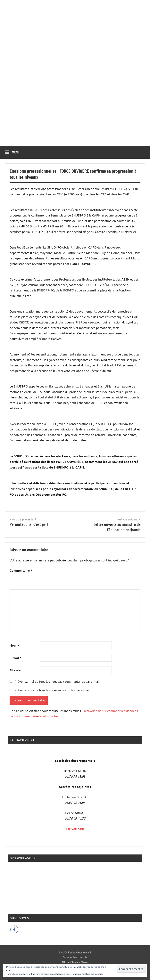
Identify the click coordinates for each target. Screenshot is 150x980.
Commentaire (21, 570)
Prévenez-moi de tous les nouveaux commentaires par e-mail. (57, 681)
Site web (16, 670)
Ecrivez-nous (75, 829)
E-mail (15, 658)
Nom (14, 645)
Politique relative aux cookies (87, 974)
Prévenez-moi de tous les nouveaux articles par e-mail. (52, 690)
